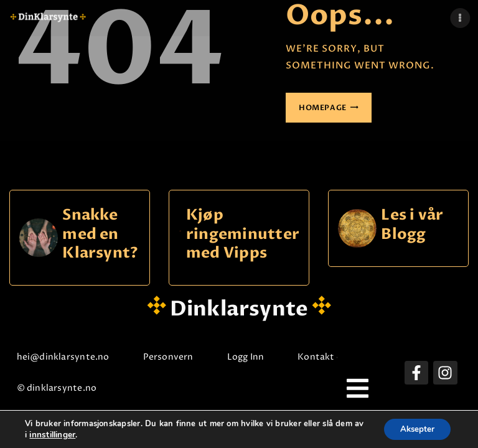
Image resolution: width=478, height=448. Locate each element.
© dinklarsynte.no (62, 388)
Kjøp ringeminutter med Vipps (243, 235)
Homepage (323, 108)
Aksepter (414, 428)
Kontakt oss (330, 357)
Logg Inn (251, 357)
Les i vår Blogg (412, 225)
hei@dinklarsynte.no (68, 357)
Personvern (173, 357)
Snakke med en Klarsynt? (100, 235)
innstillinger (64, 434)
